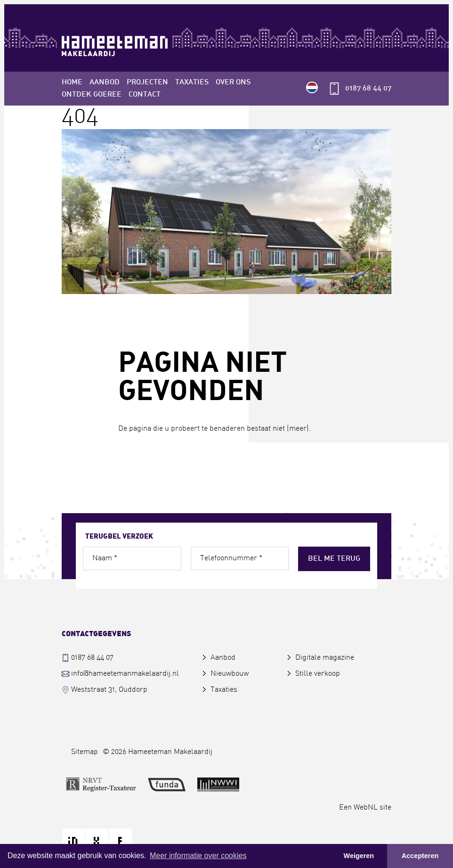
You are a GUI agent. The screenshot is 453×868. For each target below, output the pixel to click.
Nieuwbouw (230, 674)
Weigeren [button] (359, 856)
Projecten (147, 82)
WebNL (366, 808)
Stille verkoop (318, 674)
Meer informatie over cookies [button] (198, 856)
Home (72, 82)
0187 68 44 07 (368, 89)
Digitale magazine (325, 658)
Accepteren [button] (420, 856)
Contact (145, 95)
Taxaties (192, 82)
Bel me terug (334, 559)
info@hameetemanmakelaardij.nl (125, 674)
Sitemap (85, 752)
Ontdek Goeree (92, 95)
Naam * (105, 558)
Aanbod (105, 82)
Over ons (233, 82)
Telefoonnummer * (231, 558)
